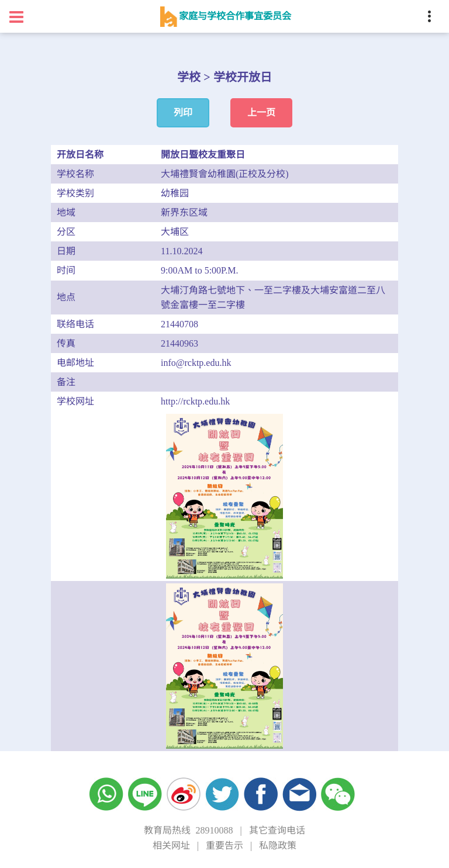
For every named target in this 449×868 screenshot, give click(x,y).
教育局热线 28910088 (188, 830)
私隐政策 (278, 845)
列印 (183, 113)
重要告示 (224, 845)
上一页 (261, 113)
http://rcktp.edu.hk (195, 401)
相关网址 (171, 845)
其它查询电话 (277, 830)
